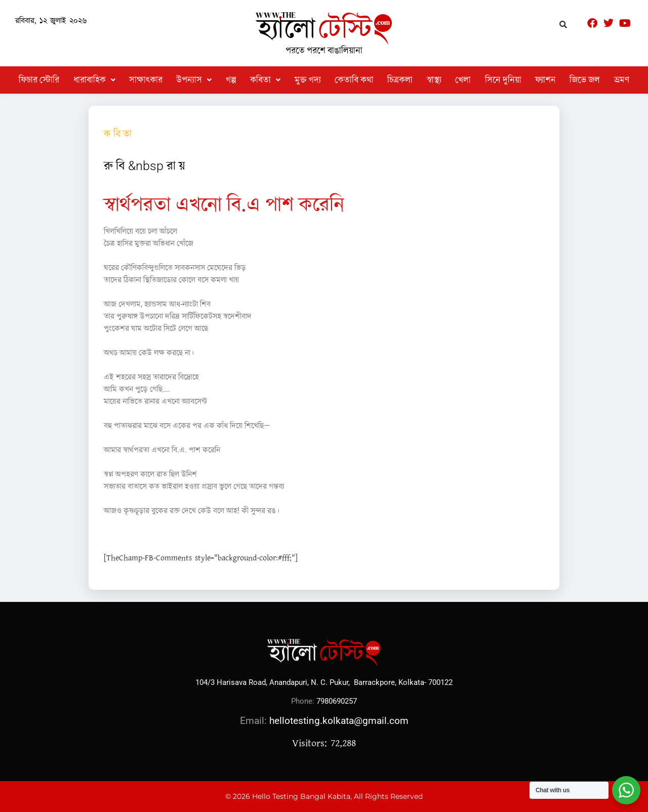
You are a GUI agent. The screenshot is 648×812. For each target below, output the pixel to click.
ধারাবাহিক (94, 80)
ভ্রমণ (622, 80)
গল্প (231, 80)
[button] (94, 80)
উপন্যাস (194, 80)
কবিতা (265, 80)
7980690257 (337, 701)
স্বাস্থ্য (434, 80)
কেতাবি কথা (354, 80)
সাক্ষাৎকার (146, 80)
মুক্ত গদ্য (308, 80)
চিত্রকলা (400, 80)
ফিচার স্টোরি (39, 80)
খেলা (463, 80)
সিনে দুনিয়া (503, 80)
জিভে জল (585, 80)
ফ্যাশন (545, 80)
